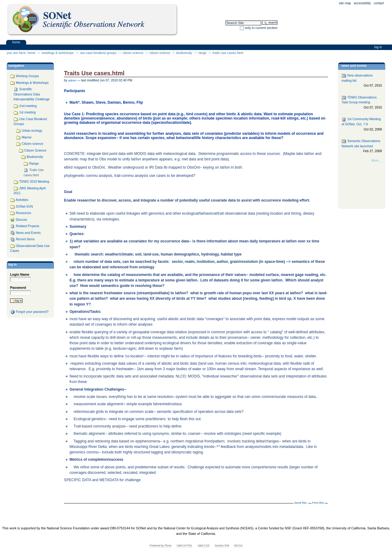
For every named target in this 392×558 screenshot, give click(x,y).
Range (203, 53)
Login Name (20, 274)
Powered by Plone (160, 545)
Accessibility (362, 3)
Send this (300, 503)
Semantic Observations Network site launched (362, 146)
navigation (16, 66)
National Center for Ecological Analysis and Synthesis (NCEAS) (208, 528)
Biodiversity (184, 53)
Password (18, 288)
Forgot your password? (29, 312)
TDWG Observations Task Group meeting (362, 103)
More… (377, 161)
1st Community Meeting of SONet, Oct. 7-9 (362, 125)
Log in (378, 47)
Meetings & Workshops (57, 53)
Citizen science (133, 53)
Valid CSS (204, 545)
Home (16, 42)
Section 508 (222, 545)
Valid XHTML (184, 545)
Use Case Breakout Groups (98, 53)
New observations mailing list (362, 81)
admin (72, 80)
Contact (379, 3)
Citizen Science (160, 53)
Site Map (345, 3)
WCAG (238, 545)
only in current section (261, 28)
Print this (318, 503)
